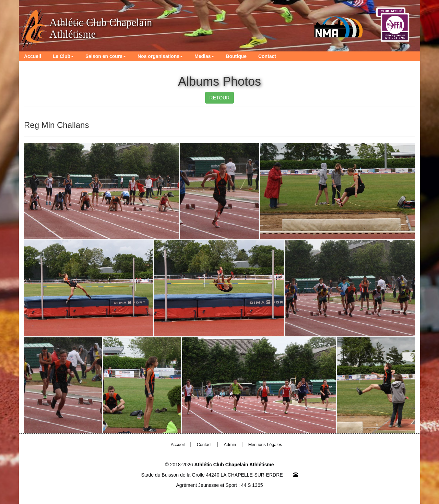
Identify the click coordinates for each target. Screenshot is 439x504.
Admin (230, 445)
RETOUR (220, 98)
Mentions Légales (265, 445)
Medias (204, 56)
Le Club (63, 56)
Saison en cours (106, 56)
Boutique (236, 56)
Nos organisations (160, 56)
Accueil (33, 56)
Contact (267, 56)
